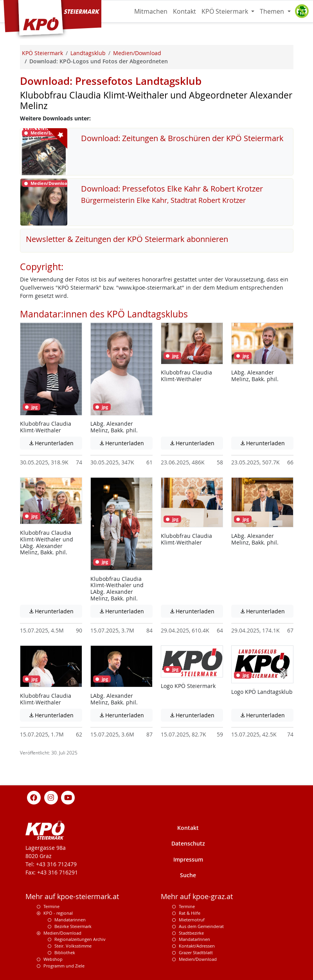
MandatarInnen (194, 939)
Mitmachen (151, 11)
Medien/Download (62, 933)
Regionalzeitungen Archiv (80, 939)
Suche (188, 875)
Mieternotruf (192, 920)
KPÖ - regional (58, 913)
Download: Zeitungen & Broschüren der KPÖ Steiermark (182, 138)
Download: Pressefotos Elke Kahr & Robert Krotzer (172, 189)
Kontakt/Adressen (197, 946)
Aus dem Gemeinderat (201, 926)
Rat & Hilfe (190, 913)
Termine (51, 906)
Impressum (188, 859)
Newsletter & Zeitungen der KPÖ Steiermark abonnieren (127, 239)
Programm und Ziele (64, 966)
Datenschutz (188, 843)
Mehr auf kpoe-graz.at (197, 897)
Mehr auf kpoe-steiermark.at (72, 897)
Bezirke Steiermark (73, 926)
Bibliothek (65, 952)
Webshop (53, 959)
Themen (273, 11)
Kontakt (184, 11)
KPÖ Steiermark (226, 11)
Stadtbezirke (191, 933)
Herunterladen (55, 443)
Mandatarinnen (70, 920)
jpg (31, 407)
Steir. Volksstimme (73, 946)
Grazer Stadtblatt (196, 952)
